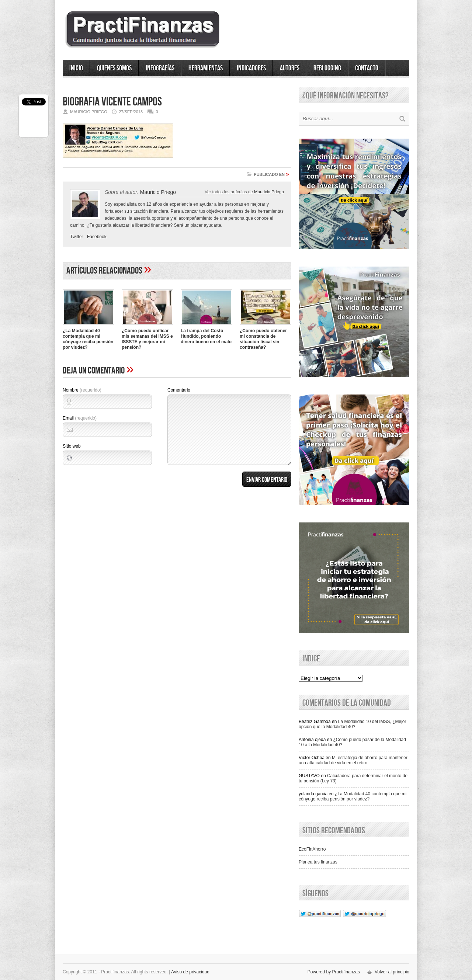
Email (80, 418)
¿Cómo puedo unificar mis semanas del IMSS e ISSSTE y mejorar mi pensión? (147, 339)
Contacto (367, 68)
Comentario (179, 390)
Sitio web (72, 446)
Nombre (82, 390)
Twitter (77, 237)
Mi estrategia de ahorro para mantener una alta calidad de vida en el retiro (353, 760)
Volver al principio (392, 972)
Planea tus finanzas (318, 862)
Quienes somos (114, 68)
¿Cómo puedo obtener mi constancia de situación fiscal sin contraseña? (263, 339)
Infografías (160, 68)
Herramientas (206, 68)
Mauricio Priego (269, 192)
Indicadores (251, 68)
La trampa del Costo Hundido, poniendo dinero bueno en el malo (206, 336)
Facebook (97, 237)
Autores (290, 68)
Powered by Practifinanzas (334, 972)
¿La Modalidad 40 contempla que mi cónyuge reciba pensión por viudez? (88, 339)
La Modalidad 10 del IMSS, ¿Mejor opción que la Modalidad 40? (353, 724)
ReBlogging (327, 68)
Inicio (76, 68)
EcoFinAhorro (312, 849)
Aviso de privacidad (190, 972)
